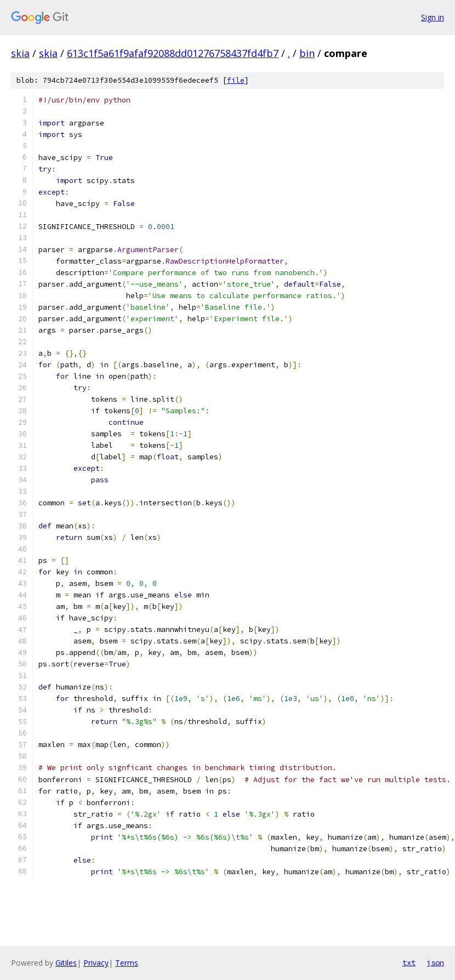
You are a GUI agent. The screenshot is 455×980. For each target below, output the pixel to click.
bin (307, 53)
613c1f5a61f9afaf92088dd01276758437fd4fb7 (173, 53)
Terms (127, 963)
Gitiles (66, 963)
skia (20, 53)
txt (409, 962)
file (236, 80)
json (435, 962)
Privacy (96, 963)
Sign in (433, 17)
